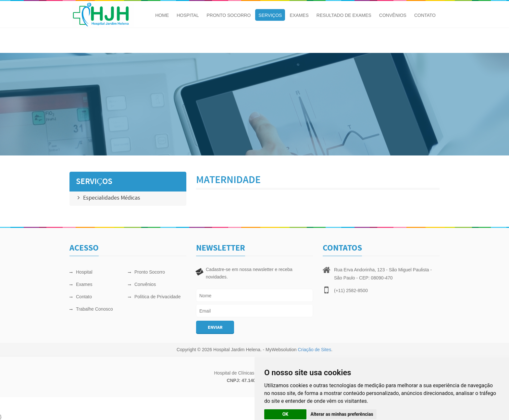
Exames (299, 15)
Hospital (188, 15)
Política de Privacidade (154, 297)
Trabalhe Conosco (91, 309)
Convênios (393, 15)
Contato (425, 15)
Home (162, 15)
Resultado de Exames (344, 15)
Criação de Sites (314, 350)
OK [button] (286, 414)
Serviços (270, 15)
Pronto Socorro (229, 15)
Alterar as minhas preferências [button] (342, 414)
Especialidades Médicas (109, 198)
